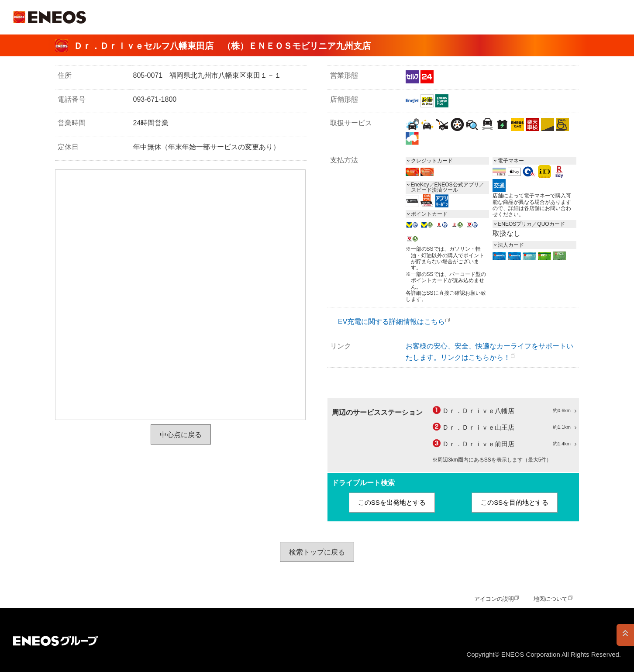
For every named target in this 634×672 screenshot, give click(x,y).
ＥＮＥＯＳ (50, 17)
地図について (551, 599)
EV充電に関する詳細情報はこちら (391, 322)
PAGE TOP (625, 635)
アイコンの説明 (494, 599)
